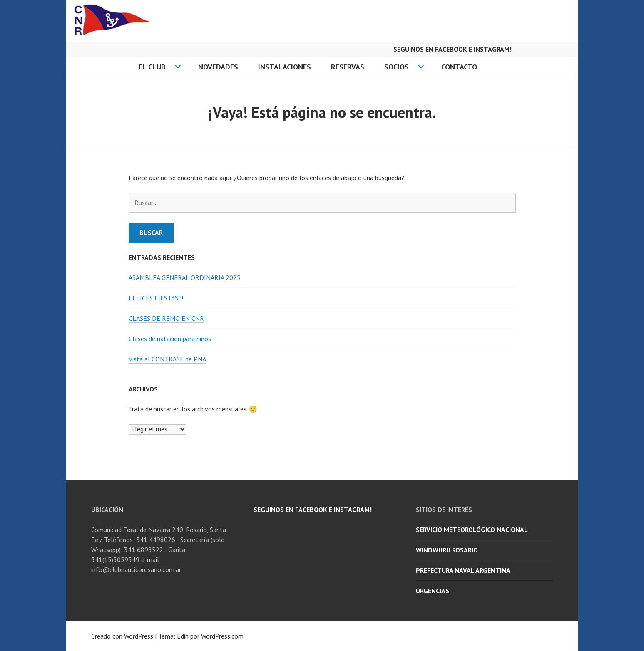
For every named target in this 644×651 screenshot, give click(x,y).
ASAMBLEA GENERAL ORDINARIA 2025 (185, 277)
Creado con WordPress (122, 636)
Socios (397, 67)
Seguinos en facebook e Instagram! (453, 49)
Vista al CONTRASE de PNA (167, 359)
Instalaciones (285, 67)
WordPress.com (222, 636)
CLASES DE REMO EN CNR (166, 318)
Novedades (218, 67)
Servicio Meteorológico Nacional (472, 530)
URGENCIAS (433, 591)
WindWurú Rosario (447, 550)
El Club (152, 67)
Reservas (348, 67)
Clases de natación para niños (170, 339)
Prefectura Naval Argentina (463, 570)
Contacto (459, 67)
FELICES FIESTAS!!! (156, 298)
